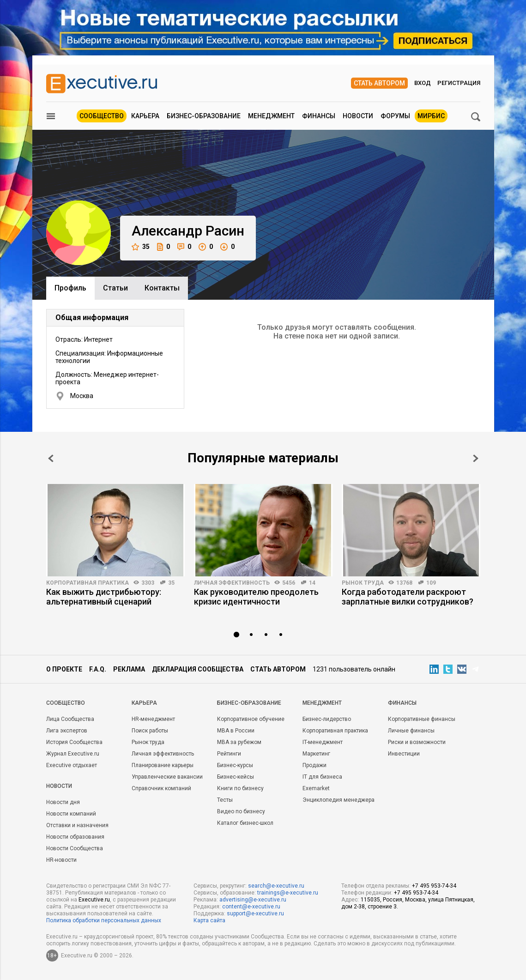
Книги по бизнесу (240, 788)
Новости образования (75, 837)
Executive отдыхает (72, 765)
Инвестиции (404, 754)
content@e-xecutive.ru (251, 907)
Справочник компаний (161, 788)
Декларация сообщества (198, 669)
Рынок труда (363, 583)
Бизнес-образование (204, 116)
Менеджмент (271, 116)
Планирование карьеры (163, 765)
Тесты (225, 800)
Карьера (145, 116)
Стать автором (379, 83)
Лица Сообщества (70, 719)
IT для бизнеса (322, 777)
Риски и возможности (417, 742)
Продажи (314, 765)
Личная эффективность (232, 583)
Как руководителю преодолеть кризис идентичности (256, 597)
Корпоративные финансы (422, 719)
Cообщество (66, 703)
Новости (358, 116)
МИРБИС (431, 116)
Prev (51, 458)
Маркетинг (316, 754)
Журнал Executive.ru (73, 754)
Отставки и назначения (77, 825)
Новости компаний (71, 814)
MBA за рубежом (239, 742)
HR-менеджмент (153, 719)
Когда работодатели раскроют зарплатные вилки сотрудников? (408, 597)
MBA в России (236, 731)
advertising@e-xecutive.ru (253, 900)
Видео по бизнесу (241, 811)
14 (312, 583)
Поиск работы (150, 731)
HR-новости (61, 860)
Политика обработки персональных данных (104, 920)
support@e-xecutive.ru (255, 913)
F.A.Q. (98, 669)
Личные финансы (411, 731)
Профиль (70, 288)
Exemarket (316, 788)
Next (476, 458)
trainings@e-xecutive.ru (288, 893)
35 (141, 247)
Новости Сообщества (75, 848)
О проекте (64, 669)
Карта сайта (209, 920)
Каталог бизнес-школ (245, 823)
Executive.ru (94, 900)
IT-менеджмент (323, 742)
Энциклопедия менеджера (339, 800)
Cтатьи (115, 288)
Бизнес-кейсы (236, 777)
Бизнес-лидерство (327, 719)
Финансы (319, 116)
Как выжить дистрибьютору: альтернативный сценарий (104, 597)
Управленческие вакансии (167, 777)
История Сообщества (74, 742)
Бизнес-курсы (235, 765)
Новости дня (63, 802)
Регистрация (459, 83)
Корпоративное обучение (251, 719)
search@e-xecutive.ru (276, 886)
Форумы (395, 116)
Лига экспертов (67, 731)
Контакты (162, 288)
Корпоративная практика (88, 583)
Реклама (129, 669)
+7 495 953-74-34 (434, 886)
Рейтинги (229, 754)
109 (431, 583)
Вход (423, 83)
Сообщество (102, 116)
